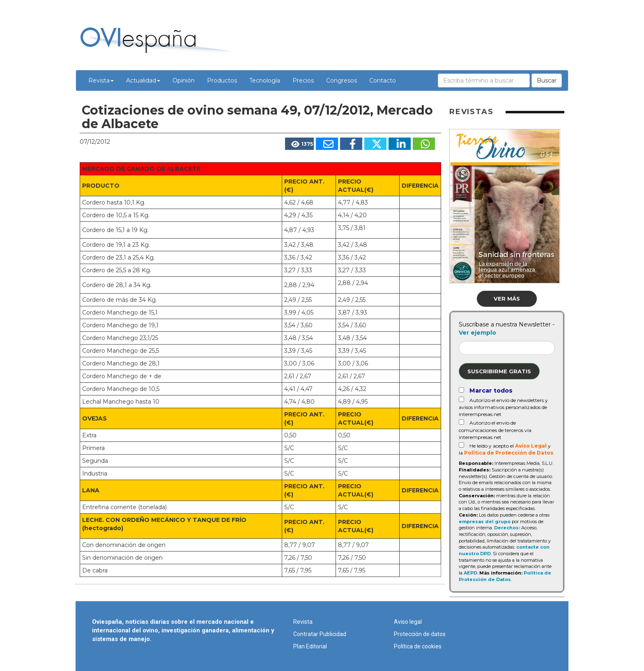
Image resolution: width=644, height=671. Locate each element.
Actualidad (143, 80)
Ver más (507, 299)
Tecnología (265, 80)
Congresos (342, 80)
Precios (303, 80)
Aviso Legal (531, 446)
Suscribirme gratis (499, 371)
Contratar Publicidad (320, 634)
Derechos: (507, 528)
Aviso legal (408, 622)
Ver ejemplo (477, 333)
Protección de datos (420, 634)
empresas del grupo (485, 522)
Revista (101, 80)
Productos (222, 80)
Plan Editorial (310, 646)
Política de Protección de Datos (509, 453)
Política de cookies (418, 646)
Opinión (184, 80)
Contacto (383, 80)
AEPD (470, 573)
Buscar (547, 80)
